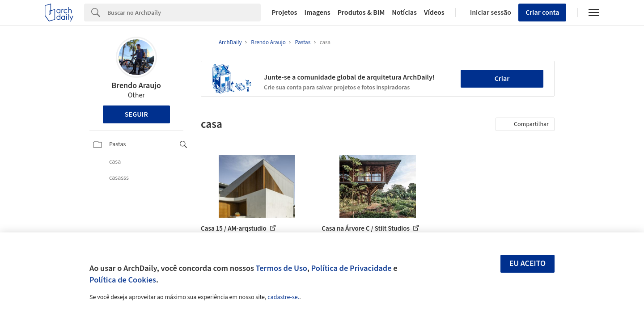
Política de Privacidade (351, 268)
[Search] (184, 13)
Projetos (284, 13)
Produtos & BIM (361, 13)
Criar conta (542, 13)
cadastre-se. (283, 297)
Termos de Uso (282, 268)
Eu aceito (528, 264)
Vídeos (434, 13)
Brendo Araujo (136, 86)
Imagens (317, 13)
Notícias (404, 13)
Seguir (136, 114)
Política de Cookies (123, 280)
